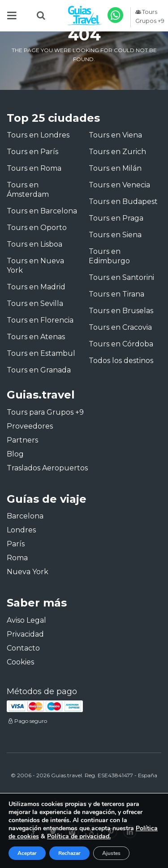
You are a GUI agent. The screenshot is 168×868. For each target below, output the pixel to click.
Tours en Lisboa (34, 244)
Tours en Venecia (119, 185)
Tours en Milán (115, 168)
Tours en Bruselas (121, 311)
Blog (15, 454)
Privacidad (25, 634)
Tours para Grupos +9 (45, 412)
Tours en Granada (39, 370)
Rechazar (69, 853)
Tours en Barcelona (42, 211)
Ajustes (111, 853)
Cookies (20, 662)
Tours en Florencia (40, 320)
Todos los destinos (121, 361)
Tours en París (32, 152)
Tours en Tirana (116, 294)
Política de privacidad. (79, 836)
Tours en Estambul (41, 353)
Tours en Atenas (36, 337)
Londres (21, 530)
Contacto (23, 648)
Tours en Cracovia (120, 327)
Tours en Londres (38, 135)
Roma (17, 558)
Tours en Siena (115, 235)
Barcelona (25, 516)
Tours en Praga (116, 218)
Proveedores (30, 426)
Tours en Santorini (121, 277)
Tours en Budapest (123, 201)
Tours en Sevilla (35, 303)
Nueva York (28, 572)
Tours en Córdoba (121, 344)
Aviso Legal (26, 620)
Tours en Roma (34, 168)
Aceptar (27, 853)
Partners (22, 440)
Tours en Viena (115, 135)
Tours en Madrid (36, 287)
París (16, 544)
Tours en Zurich (117, 152)
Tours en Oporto (37, 228)
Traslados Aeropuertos (47, 468)
